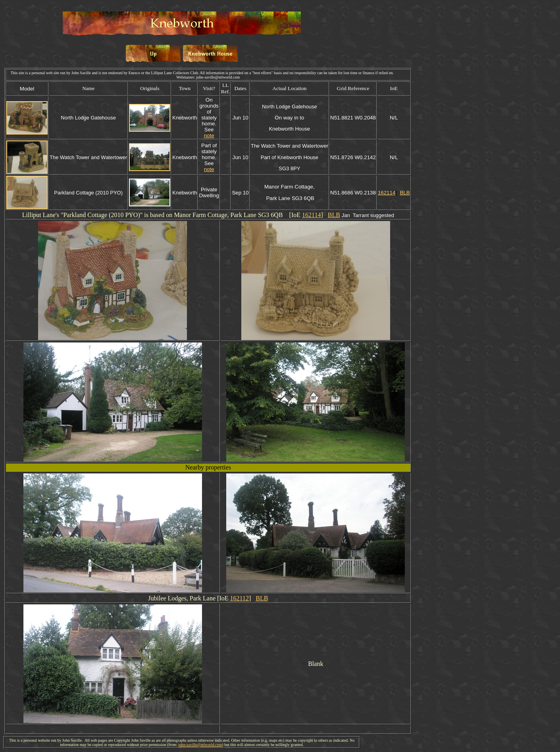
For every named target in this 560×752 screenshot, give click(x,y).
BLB (405, 193)
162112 (239, 598)
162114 (387, 193)
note (209, 136)
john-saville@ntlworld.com (200, 745)
